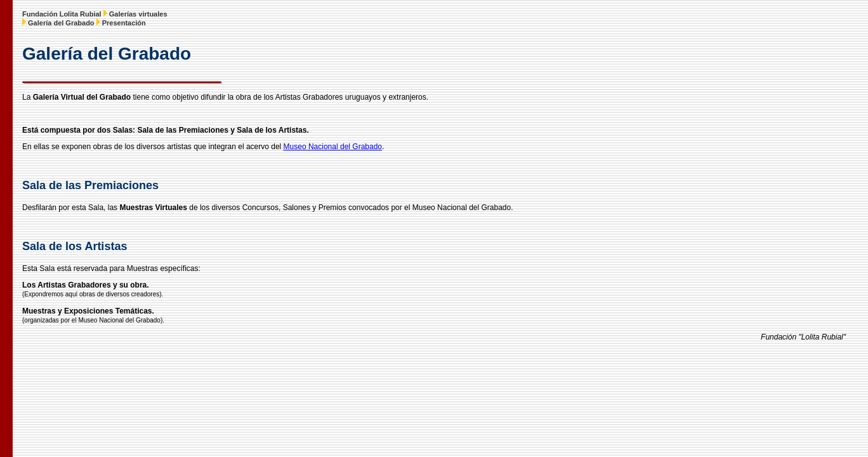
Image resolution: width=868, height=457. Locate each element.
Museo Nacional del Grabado (333, 147)
